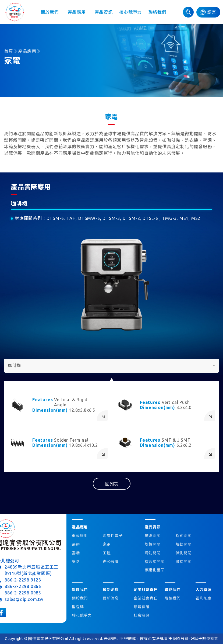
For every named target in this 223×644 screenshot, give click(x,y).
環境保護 (142, 607)
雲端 (76, 553)
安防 (76, 562)
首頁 (9, 51)
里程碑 (78, 607)
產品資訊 (104, 12)
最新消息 (111, 598)
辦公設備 (111, 562)
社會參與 (142, 615)
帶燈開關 (153, 536)
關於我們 (50, 12)
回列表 (112, 484)
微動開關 (184, 562)
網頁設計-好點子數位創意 (196, 639)
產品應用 (77, 12)
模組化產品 (155, 570)
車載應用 (80, 536)
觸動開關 (184, 544)
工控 (107, 553)
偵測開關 (184, 553)
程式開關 (184, 536)
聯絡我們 (157, 12)
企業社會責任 (146, 598)
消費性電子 (113, 536)
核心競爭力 (130, 12)
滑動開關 (153, 553)
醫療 (76, 544)
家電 (107, 544)
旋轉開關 (153, 544)
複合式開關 (155, 562)
